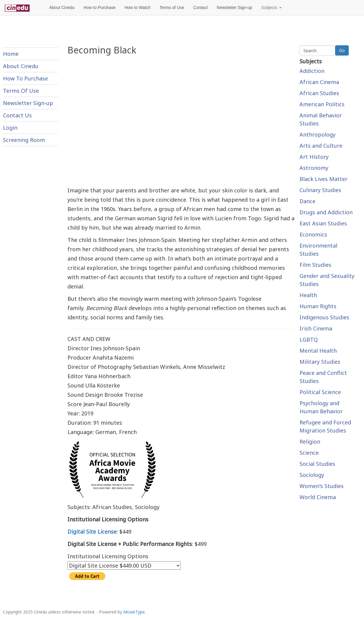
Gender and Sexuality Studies (327, 280)
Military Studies (320, 362)
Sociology (312, 475)
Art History (314, 157)
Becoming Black (102, 50)
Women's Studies (322, 486)
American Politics (322, 104)
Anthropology (318, 134)
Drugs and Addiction (326, 212)
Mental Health (318, 351)
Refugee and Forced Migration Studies (325, 426)
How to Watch (137, 8)
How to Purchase (100, 8)
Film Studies (315, 265)
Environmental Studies (318, 250)
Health (308, 295)
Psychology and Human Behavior (321, 407)
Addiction (312, 71)
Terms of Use (172, 8)
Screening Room (24, 140)
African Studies (319, 93)
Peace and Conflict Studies (323, 377)
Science (309, 453)
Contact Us (17, 115)
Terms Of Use (21, 91)
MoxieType (134, 612)
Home (11, 54)
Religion (310, 442)
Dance (307, 201)
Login (10, 128)
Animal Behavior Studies (321, 119)
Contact (201, 8)
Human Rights (318, 306)
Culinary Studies (320, 190)
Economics (313, 234)
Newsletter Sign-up (234, 8)
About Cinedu (62, 8)
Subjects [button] (271, 8)
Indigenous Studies (324, 317)
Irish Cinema (316, 328)
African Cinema (319, 82)
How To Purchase (25, 78)
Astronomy (314, 168)
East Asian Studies (323, 223)
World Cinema (318, 497)
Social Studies (317, 464)
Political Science (320, 392)
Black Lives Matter (324, 179)
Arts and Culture (321, 146)
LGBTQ (309, 339)
